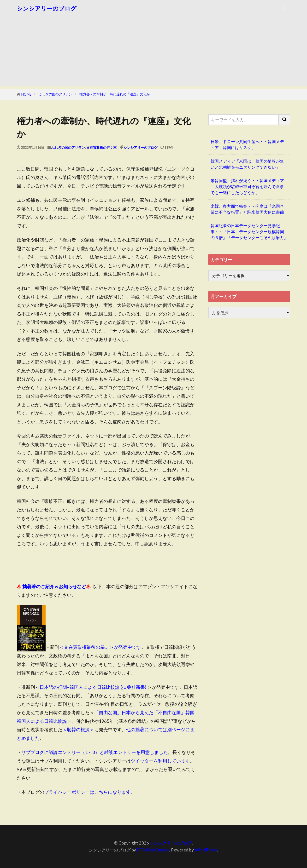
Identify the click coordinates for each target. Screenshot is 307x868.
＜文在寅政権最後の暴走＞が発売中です (100, 647)
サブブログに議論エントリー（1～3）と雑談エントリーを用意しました (95, 752)
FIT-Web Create (153, 850)
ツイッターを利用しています (160, 761)
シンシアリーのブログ (47, 8)
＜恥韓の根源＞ (78, 729)
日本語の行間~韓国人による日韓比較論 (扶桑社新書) (93, 687)
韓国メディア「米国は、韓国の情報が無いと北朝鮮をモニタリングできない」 (247, 164)
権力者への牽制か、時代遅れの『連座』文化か (115, 94)
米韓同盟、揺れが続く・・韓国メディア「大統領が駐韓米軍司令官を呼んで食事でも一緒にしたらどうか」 (247, 187)
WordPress (206, 850)
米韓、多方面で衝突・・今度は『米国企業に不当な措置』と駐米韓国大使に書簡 (247, 209)
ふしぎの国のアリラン (55, 94)
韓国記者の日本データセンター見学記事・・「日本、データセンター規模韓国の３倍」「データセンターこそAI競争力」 (249, 232)
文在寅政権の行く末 (101, 147)
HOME (26, 94)
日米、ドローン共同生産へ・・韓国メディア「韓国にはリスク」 (247, 144)
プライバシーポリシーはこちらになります (87, 792)
